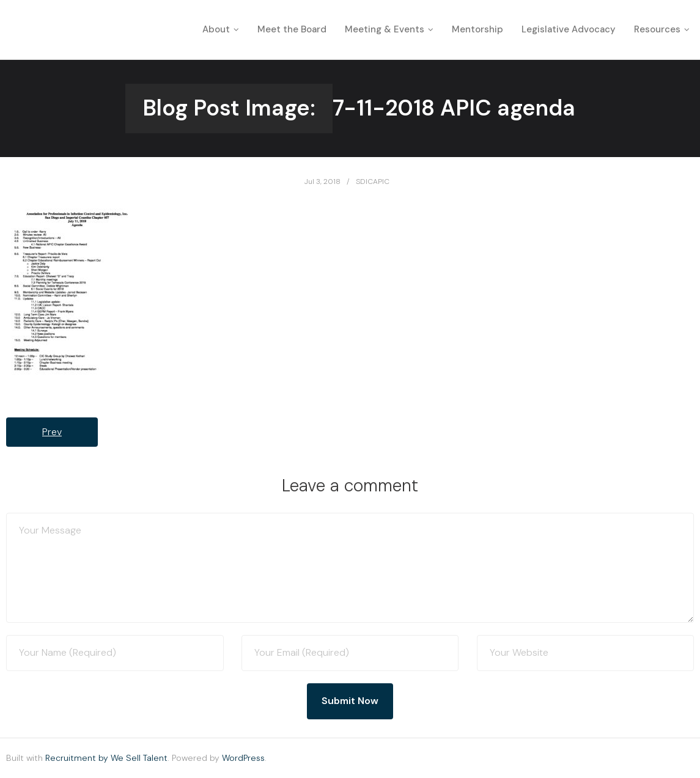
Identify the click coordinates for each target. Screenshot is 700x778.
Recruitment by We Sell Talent (106, 758)
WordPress (243, 758)
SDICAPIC (373, 182)
